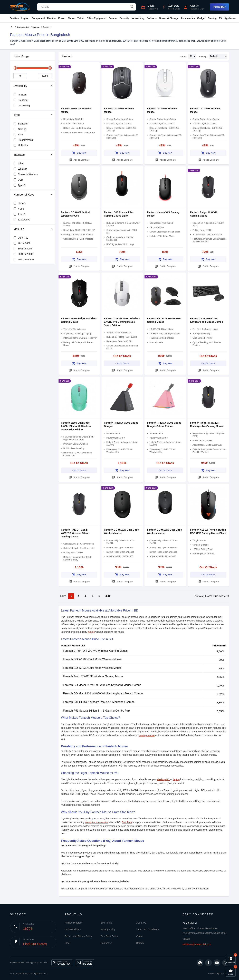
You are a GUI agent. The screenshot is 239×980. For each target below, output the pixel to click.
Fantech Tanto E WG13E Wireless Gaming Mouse (93, 676)
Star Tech (127, 822)
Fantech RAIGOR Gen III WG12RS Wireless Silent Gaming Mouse (75, 533)
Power (62, 18)
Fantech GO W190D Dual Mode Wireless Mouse (92, 659)
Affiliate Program (74, 923)
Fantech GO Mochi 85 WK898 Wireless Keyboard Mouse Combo (102, 685)
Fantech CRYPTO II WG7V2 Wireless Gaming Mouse (95, 651)
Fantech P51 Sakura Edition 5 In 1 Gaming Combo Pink (97, 711)
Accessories (188, 18)
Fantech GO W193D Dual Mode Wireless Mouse (92, 668)
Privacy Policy (108, 929)
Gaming (212, 18)
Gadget (201, 18)
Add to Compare (79, 159)
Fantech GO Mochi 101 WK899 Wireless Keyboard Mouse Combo (103, 693)
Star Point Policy (109, 936)
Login (202, 9)
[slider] (15, 68)
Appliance (230, 18)
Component (38, 18)
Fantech (67, 56)
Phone (71, 18)
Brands (140, 943)
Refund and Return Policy (78, 936)
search (132, 7)
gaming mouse (147, 735)
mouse (91, 632)
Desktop (14, 18)
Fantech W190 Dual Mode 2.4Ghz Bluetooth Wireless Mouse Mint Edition (76, 426)
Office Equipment (96, 18)
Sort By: (203, 56)
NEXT (107, 596)
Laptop (25, 18)
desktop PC (164, 779)
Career (140, 936)
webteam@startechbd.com (197, 944)
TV (221, 18)
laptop (176, 779)
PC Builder (219, 7)
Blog (67, 943)
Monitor (51, 18)
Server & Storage (169, 18)
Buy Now (79, 152)
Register (193, 9)
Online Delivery (73, 929)
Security (124, 18)
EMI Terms (106, 923)
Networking (138, 18)
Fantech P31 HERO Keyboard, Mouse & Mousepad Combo (99, 702)
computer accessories (97, 822)
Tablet (81, 18)
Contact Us (106, 943)
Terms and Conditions (148, 929)
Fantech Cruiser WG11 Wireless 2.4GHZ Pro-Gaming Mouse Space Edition (122, 322)
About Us (141, 923)
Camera (113, 18)
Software (152, 18)
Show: (183, 56)
